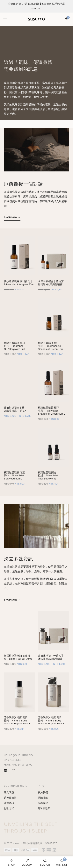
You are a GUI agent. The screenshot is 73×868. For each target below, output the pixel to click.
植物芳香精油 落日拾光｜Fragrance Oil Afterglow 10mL (15, 346)
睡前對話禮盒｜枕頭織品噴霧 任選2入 (15, 409)
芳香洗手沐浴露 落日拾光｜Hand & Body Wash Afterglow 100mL (17, 720)
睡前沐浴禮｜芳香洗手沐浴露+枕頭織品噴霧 (51, 657)
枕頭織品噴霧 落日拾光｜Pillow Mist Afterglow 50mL (19, 283)
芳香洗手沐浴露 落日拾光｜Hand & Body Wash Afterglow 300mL (51, 720)
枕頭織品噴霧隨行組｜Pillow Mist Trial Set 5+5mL (48, 476)
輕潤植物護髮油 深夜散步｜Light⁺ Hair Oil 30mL (18, 657)
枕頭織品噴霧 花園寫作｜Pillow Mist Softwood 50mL (15, 476)
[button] (66, 19)
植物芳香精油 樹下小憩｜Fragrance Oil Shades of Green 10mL (51, 346)
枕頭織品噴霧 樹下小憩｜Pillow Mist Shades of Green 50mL (51, 411)
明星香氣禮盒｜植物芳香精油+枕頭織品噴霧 (51, 283)
